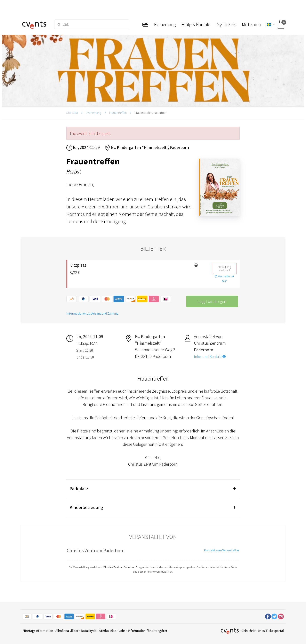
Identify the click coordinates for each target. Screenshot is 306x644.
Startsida (72, 113)
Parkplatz (79, 489)
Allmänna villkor (67, 631)
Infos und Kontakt (210, 357)
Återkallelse (108, 631)
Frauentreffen (118, 113)
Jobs (122, 631)
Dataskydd (89, 631)
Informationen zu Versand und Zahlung (92, 313)
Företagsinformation (38, 631)
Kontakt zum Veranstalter (222, 550)
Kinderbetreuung (86, 507)
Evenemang (93, 113)
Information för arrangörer (148, 631)
